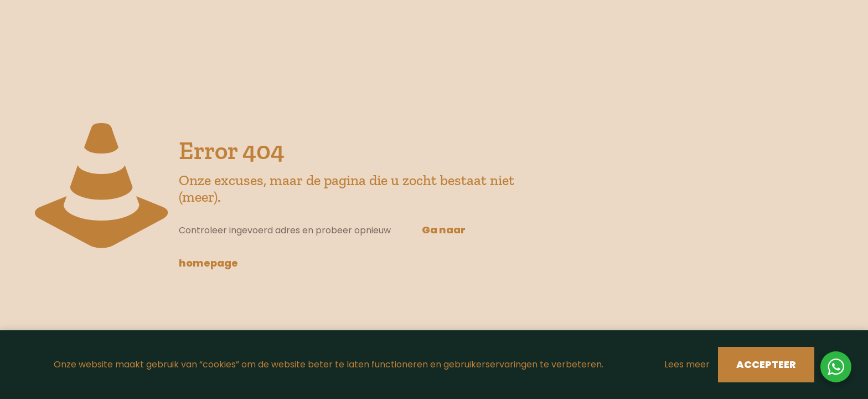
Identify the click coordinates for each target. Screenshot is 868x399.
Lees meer (687, 364)
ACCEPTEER (766, 364)
